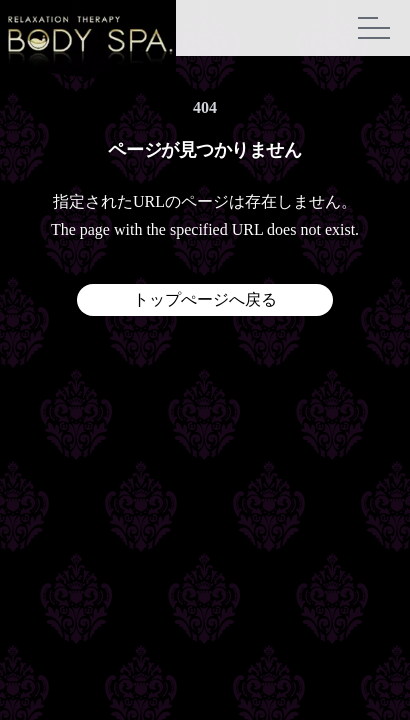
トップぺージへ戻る (205, 299)
